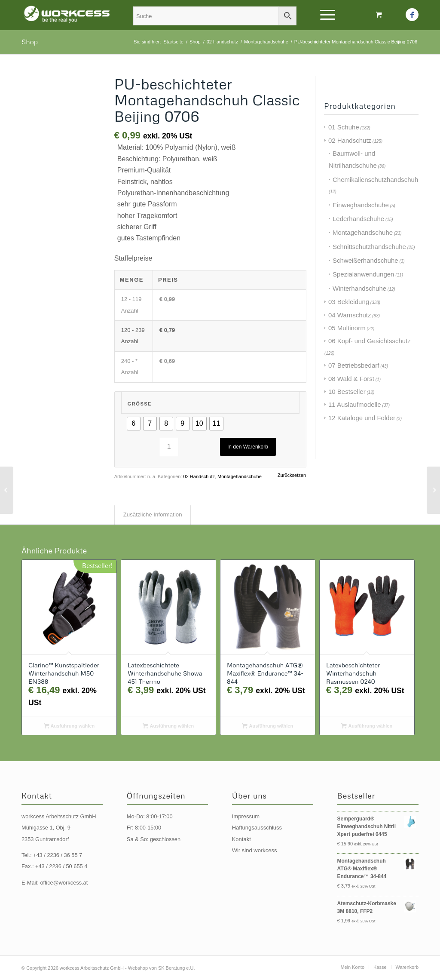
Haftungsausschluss (257, 828)
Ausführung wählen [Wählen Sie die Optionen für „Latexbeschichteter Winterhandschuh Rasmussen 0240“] (367, 726)
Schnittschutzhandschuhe (369, 247)
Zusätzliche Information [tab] (153, 515)
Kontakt (241, 839)
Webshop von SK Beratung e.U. (162, 968)
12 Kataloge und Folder (362, 418)
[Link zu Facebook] (412, 15)
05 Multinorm (347, 328)
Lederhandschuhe (358, 219)
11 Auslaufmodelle (355, 404)
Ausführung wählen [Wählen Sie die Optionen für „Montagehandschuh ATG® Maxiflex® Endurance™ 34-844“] (267, 726)
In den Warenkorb (248, 447)
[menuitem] (352, 967)
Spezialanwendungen (363, 274)
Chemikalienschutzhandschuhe (377, 180)
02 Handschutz (199, 476)
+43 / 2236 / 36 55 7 (58, 855)
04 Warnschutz (350, 315)
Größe (140, 404)
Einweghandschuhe (361, 205)
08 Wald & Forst (351, 379)
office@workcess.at (64, 883)
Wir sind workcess (255, 850)
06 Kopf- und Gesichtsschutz (370, 341)
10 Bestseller (347, 392)
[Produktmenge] (169, 447)
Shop (30, 42)
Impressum (246, 816)
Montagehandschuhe (240, 476)
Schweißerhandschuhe (365, 260)
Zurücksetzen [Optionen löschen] (292, 475)
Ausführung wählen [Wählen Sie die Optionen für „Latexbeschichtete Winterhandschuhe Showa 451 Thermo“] (168, 726)
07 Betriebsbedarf (354, 365)
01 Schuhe (344, 127)
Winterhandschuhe (359, 288)
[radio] (134, 424)
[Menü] (325, 15)
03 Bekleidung (349, 302)
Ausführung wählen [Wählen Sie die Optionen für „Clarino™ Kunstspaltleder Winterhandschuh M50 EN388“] (69, 726)
